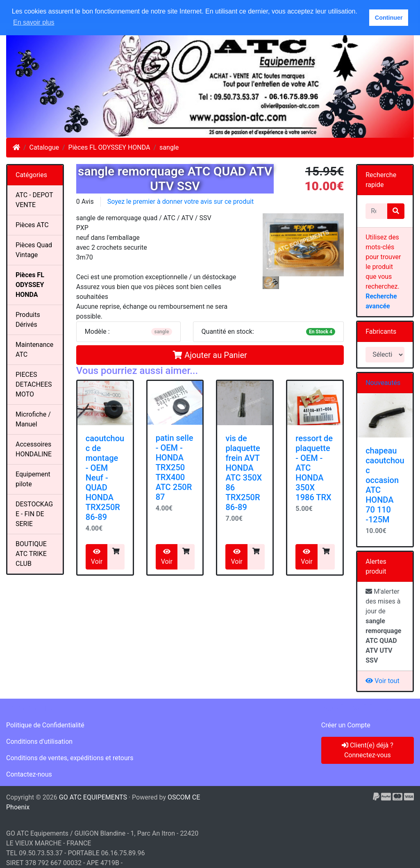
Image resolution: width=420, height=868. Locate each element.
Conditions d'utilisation (39, 742)
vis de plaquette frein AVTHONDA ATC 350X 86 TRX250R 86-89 (244, 473)
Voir (97, 557)
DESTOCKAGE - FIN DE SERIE (34, 514)
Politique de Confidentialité (45, 725)
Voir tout (382, 681)
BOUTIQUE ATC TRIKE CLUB (31, 554)
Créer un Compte (346, 725)
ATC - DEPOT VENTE (34, 200)
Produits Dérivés (28, 320)
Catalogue (44, 147)
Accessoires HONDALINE (34, 449)
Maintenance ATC (34, 350)
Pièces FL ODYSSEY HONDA (109, 147)
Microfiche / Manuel (33, 419)
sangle (169, 147)
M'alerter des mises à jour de (383, 626)
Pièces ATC (32, 225)
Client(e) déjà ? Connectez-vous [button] (368, 750)
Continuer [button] (389, 18)
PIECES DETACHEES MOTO (34, 384)
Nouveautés (383, 383)
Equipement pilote (33, 479)
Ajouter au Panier (210, 355)
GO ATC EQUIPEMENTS (93, 797)
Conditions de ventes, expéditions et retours (70, 758)
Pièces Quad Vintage (34, 250)
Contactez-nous (29, 774)
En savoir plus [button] (34, 22)
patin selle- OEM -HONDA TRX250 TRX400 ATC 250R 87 (175, 467)
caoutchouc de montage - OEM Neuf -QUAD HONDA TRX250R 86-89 (105, 478)
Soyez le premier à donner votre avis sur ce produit (180, 202)
